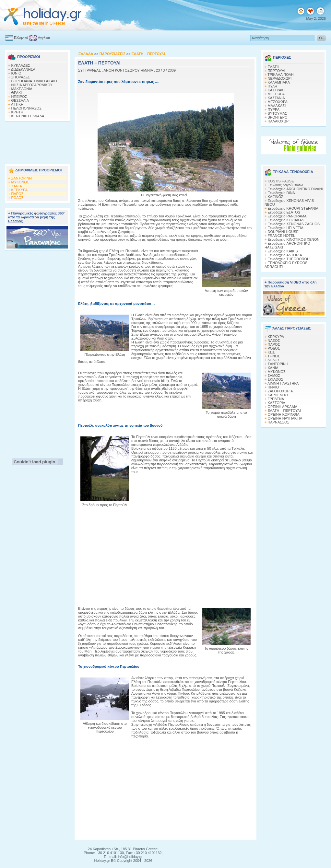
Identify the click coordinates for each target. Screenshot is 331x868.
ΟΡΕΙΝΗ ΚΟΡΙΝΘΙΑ (284, 414)
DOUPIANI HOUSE (283, 232)
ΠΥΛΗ (273, 86)
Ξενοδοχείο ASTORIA (285, 255)
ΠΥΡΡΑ (274, 110)
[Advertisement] (37, 141)
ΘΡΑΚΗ (18, 93)
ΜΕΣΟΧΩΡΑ (278, 102)
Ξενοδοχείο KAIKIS (283, 251)
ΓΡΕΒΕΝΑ (276, 399)
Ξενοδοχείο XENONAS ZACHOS (294, 224)
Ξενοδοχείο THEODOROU (289, 259)
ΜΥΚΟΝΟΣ (20, 182)
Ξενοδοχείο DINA (281, 193)
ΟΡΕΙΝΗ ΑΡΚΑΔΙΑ (283, 407)
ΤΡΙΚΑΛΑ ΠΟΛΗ (281, 75)
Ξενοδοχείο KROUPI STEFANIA (293, 208)
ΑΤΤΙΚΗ (17, 104)
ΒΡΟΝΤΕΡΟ (278, 117)
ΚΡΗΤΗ (17, 112)
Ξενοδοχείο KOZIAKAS (286, 220)
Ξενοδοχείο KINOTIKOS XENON (294, 239)
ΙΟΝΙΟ (16, 73)
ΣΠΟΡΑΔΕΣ (21, 77)
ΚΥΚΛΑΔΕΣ (21, 65)
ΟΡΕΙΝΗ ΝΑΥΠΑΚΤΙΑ (285, 418)
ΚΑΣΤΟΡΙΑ (277, 403)
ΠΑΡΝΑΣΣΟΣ (279, 422)
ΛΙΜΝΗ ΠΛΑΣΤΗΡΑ (283, 383)
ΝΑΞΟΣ (274, 341)
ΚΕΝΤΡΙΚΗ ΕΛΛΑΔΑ (28, 116)
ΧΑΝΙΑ (17, 186)
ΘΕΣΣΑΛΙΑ (20, 100)
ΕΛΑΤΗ (274, 67)
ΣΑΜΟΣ (274, 376)
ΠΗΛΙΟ (273, 387)
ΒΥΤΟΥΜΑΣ (278, 113)
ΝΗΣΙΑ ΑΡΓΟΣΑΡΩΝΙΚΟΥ (32, 85)
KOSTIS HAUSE (281, 181)
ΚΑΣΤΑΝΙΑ (276, 98)
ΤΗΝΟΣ (274, 356)
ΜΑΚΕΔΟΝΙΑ (22, 89)
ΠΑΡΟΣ (18, 194)
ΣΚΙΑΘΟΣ (276, 379)
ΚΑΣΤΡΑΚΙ (276, 90)
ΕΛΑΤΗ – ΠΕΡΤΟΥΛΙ (284, 411)
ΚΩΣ (271, 352)
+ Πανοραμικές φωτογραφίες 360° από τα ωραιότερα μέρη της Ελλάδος (37, 217)
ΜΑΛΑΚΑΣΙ (277, 106)
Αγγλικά (40, 38)
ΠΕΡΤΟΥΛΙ (277, 71)
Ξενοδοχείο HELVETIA (286, 228)
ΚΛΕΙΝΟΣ (276, 197)
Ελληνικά (17, 38)
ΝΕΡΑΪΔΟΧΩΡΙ (280, 78)
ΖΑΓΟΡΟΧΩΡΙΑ (280, 391)
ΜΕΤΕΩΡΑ (276, 94)
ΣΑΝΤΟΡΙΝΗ (22, 178)
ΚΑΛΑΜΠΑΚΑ (279, 82)
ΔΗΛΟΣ (274, 360)
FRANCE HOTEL (282, 236)
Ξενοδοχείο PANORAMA (287, 216)
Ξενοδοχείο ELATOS (284, 212)
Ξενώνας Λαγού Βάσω (285, 185)
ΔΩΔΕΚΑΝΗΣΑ (23, 69)
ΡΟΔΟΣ (18, 198)
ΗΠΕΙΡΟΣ (19, 97)
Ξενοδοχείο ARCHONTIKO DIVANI (295, 189)
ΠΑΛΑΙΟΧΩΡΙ (279, 121)
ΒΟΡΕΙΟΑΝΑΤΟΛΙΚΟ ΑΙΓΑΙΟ (34, 81)
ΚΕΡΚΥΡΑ (20, 190)
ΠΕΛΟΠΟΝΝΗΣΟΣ (26, 108)
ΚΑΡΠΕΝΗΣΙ (278, 395)
